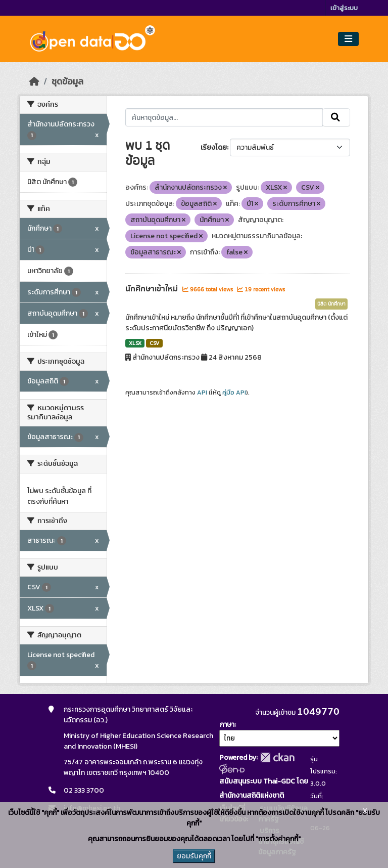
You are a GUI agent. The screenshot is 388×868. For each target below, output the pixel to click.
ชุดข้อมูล (67, 81)
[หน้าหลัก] (34, 81)
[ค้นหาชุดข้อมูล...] (224, 117)
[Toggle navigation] (348, 39)
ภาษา (227, 725)
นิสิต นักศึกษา (331, 304)
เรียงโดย (214, 147)
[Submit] (336, 117)
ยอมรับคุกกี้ (194, 856)
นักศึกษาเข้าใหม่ (153, 289)
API (202, 393)
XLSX (135, 343)
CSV (154, 343)
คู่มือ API (234, 393)
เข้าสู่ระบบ (344, 8)
